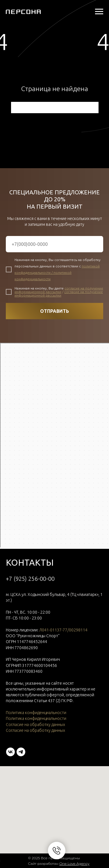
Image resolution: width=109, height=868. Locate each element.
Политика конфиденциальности (36, 713)
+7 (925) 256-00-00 (30, 579)
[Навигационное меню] (99, 12)
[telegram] (21, 752)
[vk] (10, 752)
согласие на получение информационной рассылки (59, 290)
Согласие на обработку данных (35, 725)
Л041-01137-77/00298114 (63, 630)
